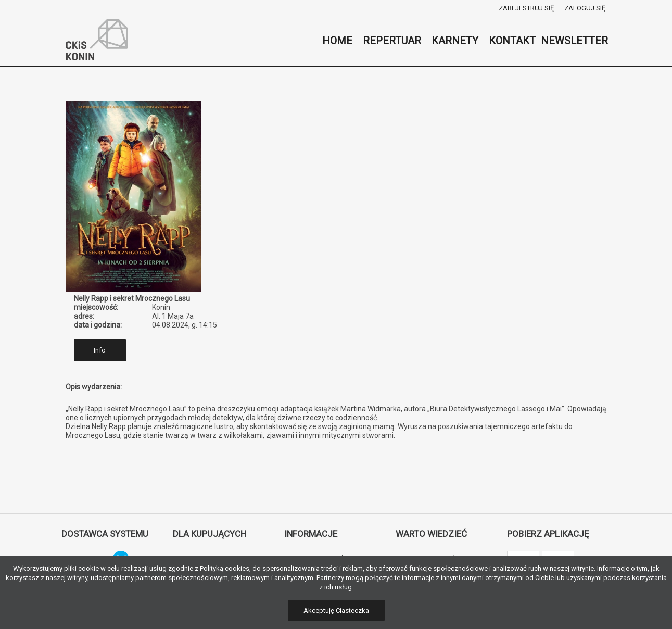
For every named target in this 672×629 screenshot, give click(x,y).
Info (100, 350)
